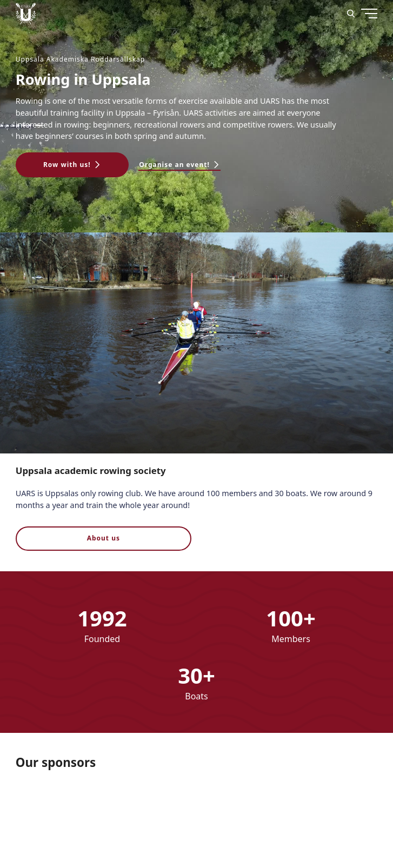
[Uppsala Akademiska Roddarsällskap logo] (26, 14)
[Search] (351, 14)
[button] (72, 165)
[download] (151, 814)
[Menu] (349, 54)
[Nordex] (59, 814)
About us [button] (104, 538)
